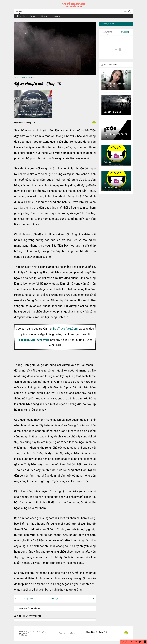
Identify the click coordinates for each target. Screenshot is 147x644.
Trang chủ (21, 16)
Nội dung (45, 16)
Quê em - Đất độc (112, 112)
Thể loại (33, 16)
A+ (122, 642)
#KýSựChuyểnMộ (28, 77)
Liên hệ (72, 633)
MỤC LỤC (55, 599)
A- (127, 642)
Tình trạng (57, 16)
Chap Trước (29, 599)
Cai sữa (107, 162)
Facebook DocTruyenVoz (33, 340)
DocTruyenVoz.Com (65, 329)
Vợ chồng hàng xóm (113, 188)
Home (16, 77)
